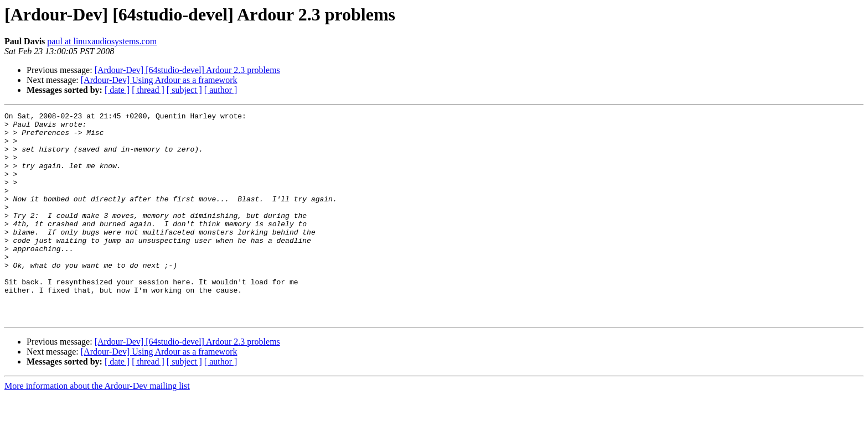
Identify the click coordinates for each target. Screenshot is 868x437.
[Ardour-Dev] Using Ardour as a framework (159, 80)
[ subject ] (184, 90)
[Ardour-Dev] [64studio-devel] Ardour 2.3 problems (187, 70)
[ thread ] (148, 90)
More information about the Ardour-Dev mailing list (97, 427)
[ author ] (221, 90)
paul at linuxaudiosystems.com (102, 41)
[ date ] (117, 90)
